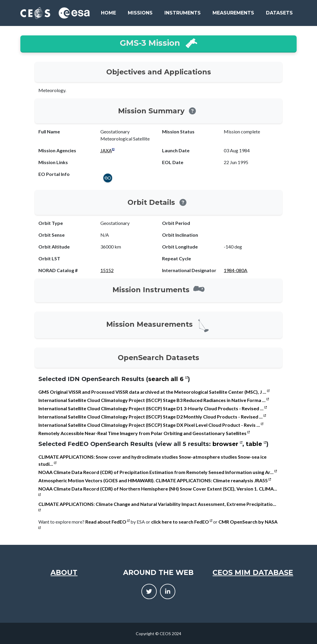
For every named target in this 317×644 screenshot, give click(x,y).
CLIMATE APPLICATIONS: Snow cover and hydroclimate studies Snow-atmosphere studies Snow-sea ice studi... (152, 460)
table (256, 444)
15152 (107, 270)
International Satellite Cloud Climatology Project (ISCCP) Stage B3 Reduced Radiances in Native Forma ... (154, 400)
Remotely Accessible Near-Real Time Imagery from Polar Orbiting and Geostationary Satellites (144, 433)
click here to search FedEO (182, 522)
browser (227, 444)
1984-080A (236, 270)
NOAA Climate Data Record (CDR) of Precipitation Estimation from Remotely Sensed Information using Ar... (158, 472)
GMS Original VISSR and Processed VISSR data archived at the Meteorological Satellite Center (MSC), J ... (154, 392)
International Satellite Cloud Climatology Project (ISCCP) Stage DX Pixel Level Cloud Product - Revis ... (151, 425)
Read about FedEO (107, 522)
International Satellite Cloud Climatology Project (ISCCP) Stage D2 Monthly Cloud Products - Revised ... (152, 417)
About (64, 572)
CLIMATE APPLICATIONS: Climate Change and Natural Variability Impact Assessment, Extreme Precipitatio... (157, 506)
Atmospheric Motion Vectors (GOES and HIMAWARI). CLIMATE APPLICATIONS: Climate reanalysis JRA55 (155, 480)
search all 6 (168, 379)
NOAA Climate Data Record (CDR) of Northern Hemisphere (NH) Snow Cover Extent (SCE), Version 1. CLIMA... (158, 491)
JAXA (106, 150)
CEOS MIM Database (253, 572)
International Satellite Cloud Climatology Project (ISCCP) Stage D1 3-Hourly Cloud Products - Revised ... (153, 408)
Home (108, 13)
